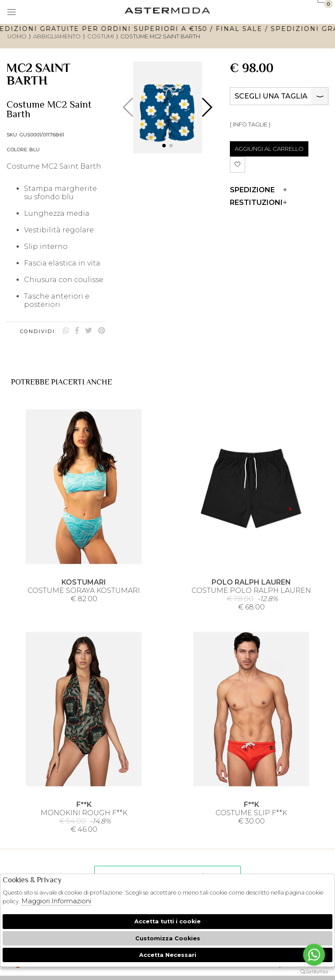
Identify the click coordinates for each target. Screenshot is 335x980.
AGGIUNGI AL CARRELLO (269, 149)
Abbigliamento (57, 36)
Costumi (101, 36)
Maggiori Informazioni (56, 901)
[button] (164, 146)
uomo (17, 36)
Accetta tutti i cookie (167, 921)
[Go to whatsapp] (314, 955)
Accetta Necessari (168, 955)
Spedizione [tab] (258, 190)
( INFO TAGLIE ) (250, 124)
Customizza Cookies (168, 938)
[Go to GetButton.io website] (314, 971)
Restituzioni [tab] (258, 202)
